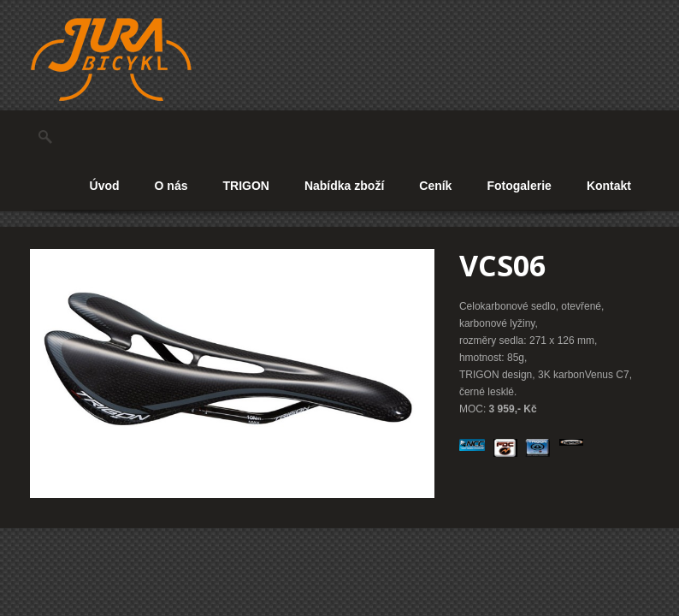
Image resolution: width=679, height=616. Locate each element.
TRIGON (245, 186)
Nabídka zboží (344, 186)
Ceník (435, 186)
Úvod (105, 186)
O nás (171, 186)
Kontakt (609, 186)
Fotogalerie (519, 186)
